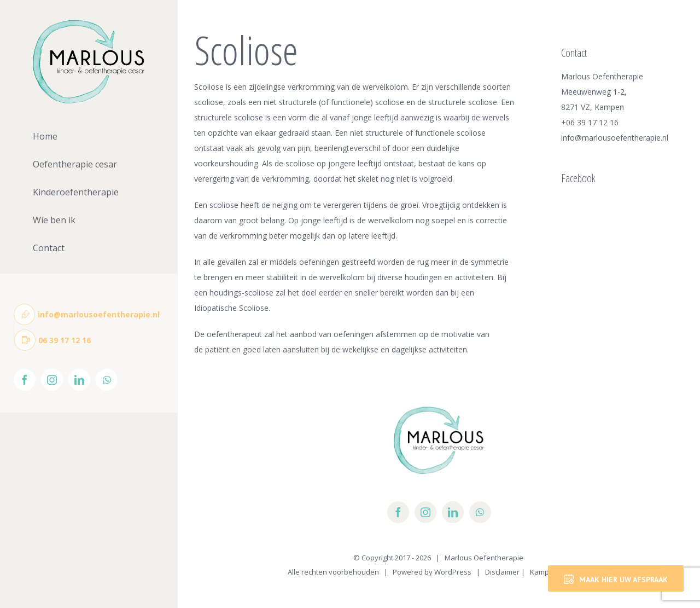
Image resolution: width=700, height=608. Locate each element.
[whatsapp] (480, 512)
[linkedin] (453, 512)
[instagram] (425, 512)
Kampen (544, 572)
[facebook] (398, 512)
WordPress (453, 572)
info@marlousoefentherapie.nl (615, 138)
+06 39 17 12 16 (590, 122)
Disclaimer (502, 572)
